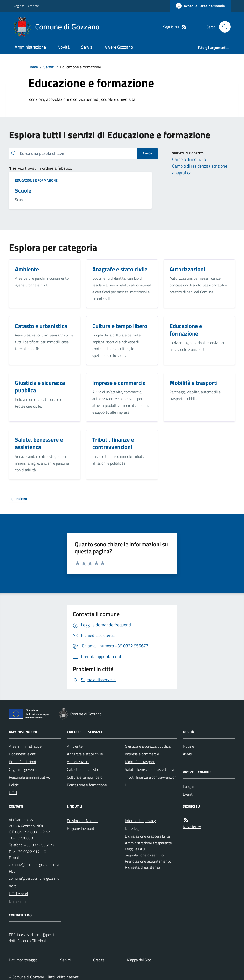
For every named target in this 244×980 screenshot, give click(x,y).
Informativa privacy (140, 821)
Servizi (87, 47)
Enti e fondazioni (22, 762)
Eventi (188, 794)
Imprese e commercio (142, 754)
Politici (14, 785)
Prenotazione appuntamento (148, 861)
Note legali (134, 828)
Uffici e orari (18, 894)
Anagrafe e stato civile (85, 754)
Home (33, 67)
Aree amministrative (25, 746)
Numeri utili (18, 901)
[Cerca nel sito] (223, 27)
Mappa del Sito (139, 960)
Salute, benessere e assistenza (150, 769)
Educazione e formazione (36, 180)
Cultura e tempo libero (85, 777)
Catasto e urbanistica (84, 769)
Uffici (13, 793)
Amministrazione (30, 47)
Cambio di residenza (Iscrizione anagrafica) (200, 169)
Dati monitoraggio (23, 960)
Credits (99, 960)
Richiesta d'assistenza (143, 867)
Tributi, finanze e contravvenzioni (151, 781)
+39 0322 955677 (39, 845)
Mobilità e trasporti (140, 762)
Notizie (188, 746)
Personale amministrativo (29, 777)
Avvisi (188, 754)
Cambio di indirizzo (189, 159)
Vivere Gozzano (119, 47)
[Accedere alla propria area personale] (200, 6)
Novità (64, 47)
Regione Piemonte (26, 6)
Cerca (147, 153)
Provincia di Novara (82, 821)
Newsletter (192, 827)
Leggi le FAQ (135, 849)
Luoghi (188, 786)
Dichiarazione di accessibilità (147, 836)
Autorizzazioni (78, 762)
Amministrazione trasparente (148, 843)
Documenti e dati (23, 754)
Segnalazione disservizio (144, 855)
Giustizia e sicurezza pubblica (148, 746)
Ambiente (75, 746)
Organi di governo (23, 769)
